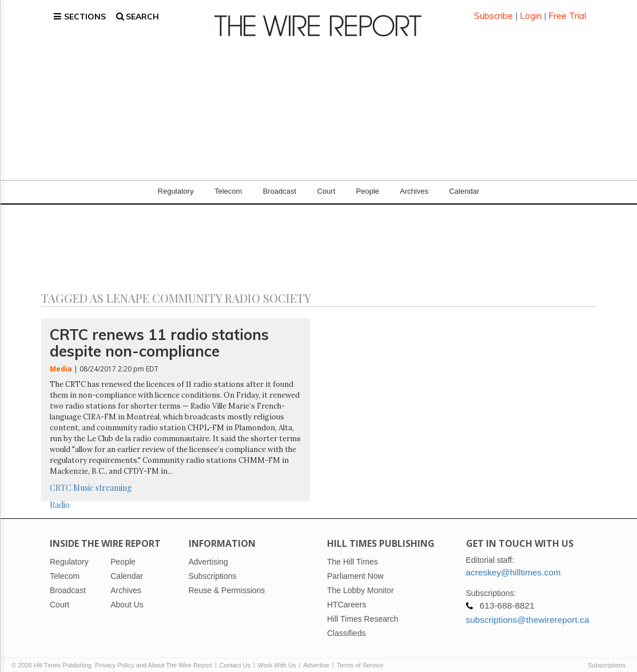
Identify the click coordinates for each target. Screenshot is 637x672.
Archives (414, 183)
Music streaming (102, 479)
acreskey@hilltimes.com (513, 563)
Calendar (464, 183)
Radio (60, 496)
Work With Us (277, 656)
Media (61, 360)
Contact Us (235, 656)
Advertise (316, 656)
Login (531, 11)
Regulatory (176, 183)
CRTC (61, 479)
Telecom (228, 183)
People (368, 183)
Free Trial (567, 11)
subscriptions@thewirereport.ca (528, 611)
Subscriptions (607, 656)
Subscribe (493, 11)
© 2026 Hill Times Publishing (53, 656)
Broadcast (280, 183)
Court (326, 183)
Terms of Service (360, 656)
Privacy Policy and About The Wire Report (154, 656)
